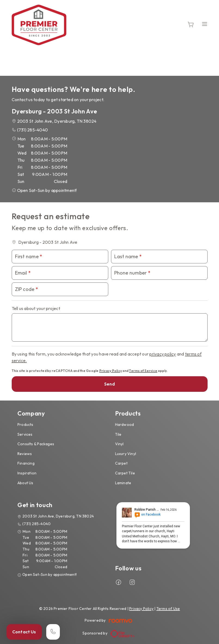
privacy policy (163, 354)
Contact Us (24, 632)
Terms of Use (168, 609)
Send (109, 384)
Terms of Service (143, 371)
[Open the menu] (205, 24)
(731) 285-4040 (33, 130)
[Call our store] (53, 632)
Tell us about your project (36, 308)
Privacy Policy (111, 371)
